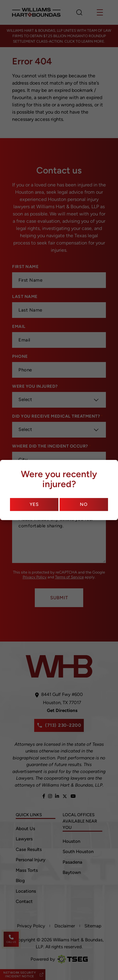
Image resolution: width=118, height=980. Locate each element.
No (84, 504)
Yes (34, 504)
